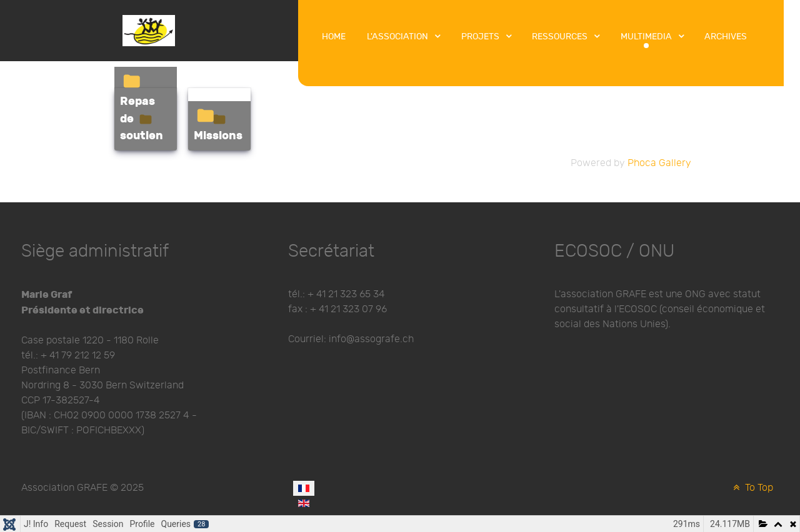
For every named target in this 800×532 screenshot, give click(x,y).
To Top (752, 488)
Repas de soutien (142, 119)
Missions (218, 136)
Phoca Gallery (659, 163)
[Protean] (149, 29)
